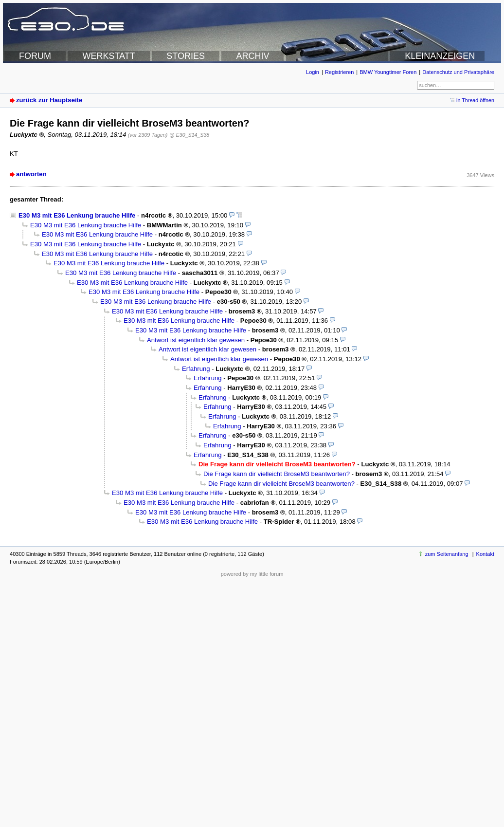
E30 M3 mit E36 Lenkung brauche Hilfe (77, 215)
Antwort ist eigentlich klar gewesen (196, 340)
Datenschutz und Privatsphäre (458, 72)
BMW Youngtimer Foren (388, 72)
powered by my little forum (252, 574)
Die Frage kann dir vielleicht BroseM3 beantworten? (277, 474)
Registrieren (339, 72)
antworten (31, 174)
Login (313, 72)
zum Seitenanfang (447, 554)
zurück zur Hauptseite (49, 100)
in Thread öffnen (475, 100)
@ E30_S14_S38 (189, 135)
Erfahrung (196, 369)
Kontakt (485, 554)
